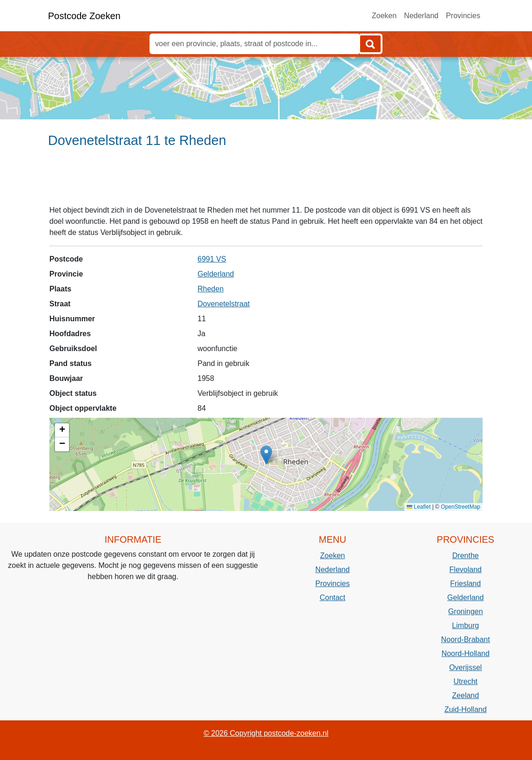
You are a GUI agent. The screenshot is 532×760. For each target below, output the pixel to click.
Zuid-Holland (466, 709)
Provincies (463, 16)
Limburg (465, 625)
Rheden (211, 289)
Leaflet (419, 507)
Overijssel (465, 667)
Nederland (421, 16)
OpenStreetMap (460, 507)
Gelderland (216, 274)
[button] (266, 455)
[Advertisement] (266, 180)
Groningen (466, 611)
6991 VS (212, 259)
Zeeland (465, 695)
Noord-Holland (466, 653)
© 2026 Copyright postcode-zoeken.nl (266, 733)
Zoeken (384, 16)
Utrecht (465, 681)
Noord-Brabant (466, 639)
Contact (332, 598)
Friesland (465, 584)
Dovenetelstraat (224, 304)
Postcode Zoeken (84, 16)
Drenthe (466, 556)
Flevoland (466, 570)
